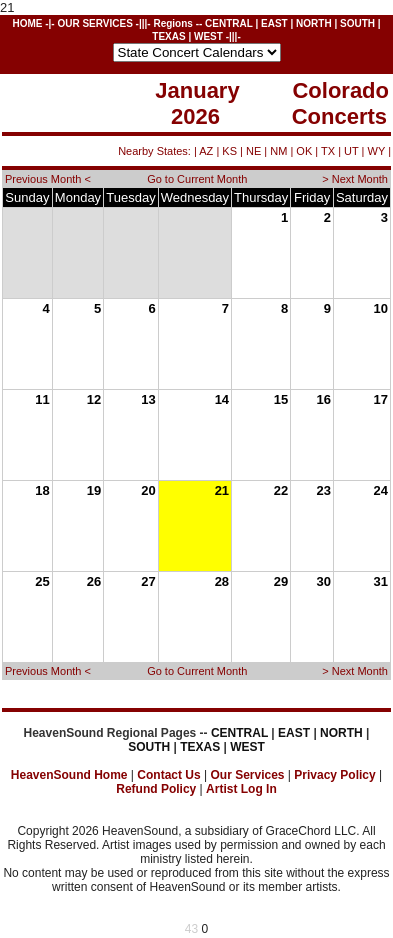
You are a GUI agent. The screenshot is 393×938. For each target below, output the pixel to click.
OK (304, 151)
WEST (208, 36)
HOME (27, 23)
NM (278, 151)
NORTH (314, 23)
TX (328, 151)
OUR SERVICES (94, 23)
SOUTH (357, 23)
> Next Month (355, 179)
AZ (206, 151)
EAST (274, 23)
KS (229, 151)
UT (351, 151)
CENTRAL (229, 23)
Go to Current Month (197, 179)
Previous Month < (48, 179)
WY (377, 151)
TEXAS (168, 36)
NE (253, 151)
